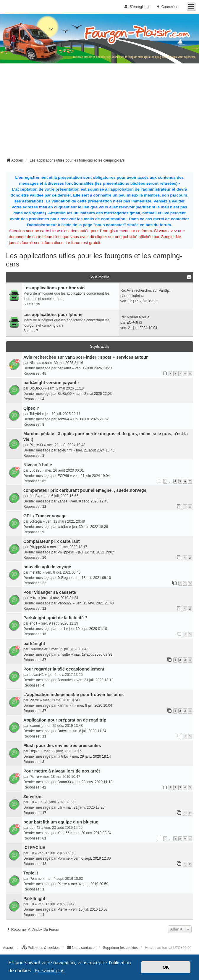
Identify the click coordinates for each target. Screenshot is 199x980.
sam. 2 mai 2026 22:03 (94, 394)
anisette (64, 655)
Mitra (34, 598)
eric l (33, 623)
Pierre (34, 700)
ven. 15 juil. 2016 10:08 (89, 909)
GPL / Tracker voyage (45, 516)
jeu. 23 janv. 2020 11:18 (94, 782)
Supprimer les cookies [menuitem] (120, 948)
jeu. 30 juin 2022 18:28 (90, 527)
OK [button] (166, 967)
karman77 (65, 706)
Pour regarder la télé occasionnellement (64, 669)
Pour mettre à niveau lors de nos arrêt (62, 771)
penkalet (133, 296)
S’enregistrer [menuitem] (137, 7)
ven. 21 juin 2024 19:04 (91, 476)
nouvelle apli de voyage (47, 567)
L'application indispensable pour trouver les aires (73, 695)
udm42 (35, 828)
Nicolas (35, 363)
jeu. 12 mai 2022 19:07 (96, 552)
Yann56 (63, 833)
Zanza (62, 501)
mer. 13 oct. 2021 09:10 (92, 578)
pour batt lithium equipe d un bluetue (61, 822)
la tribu (63, 527)
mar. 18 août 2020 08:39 (93, 655)
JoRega (36, 521)
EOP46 (132, 323)
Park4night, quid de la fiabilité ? (55, 618)
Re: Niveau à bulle (135, 317)
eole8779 (65, 450)
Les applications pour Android (54, 288)
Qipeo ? (31, 408)
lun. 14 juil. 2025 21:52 (91, 419)
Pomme (63, 858)
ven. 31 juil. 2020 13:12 (95, 680)
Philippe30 (38, 547)
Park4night (34, 898)
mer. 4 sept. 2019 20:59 (90, 884)
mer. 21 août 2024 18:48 (95, 450)
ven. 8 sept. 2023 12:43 (90, 501)
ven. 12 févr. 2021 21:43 (95, 603)
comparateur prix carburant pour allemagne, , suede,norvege (85, 490)
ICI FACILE (34, 847)
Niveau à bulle (38, 465)
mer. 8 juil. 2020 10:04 (95, 706)
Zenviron (32, 797)
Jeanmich (65, 680)
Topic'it (31, 873)
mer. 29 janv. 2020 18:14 (92, 756)
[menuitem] (41, 948)
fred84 (35, 496)
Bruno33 (64, 782)
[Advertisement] (102, 112)
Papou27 (64, 603)
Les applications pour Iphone (53, 315)
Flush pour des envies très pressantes (62, 746)
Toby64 (35, 414)
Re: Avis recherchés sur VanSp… (147, 291)
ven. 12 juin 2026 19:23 (93, 368)
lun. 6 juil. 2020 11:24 (89, 731)
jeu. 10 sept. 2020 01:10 (88, 629)
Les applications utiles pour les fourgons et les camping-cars (94, 260)
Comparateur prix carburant (51, 541)
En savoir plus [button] (50, 971)
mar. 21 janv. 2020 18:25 (85, 807)
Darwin (63, 731)
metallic (36, 572)
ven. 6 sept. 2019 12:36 (92, 858)
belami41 (37, 675)
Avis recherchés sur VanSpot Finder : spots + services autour (86, 357)
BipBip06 (37, 388)
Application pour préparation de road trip (65, 720)
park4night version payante (51, 383)
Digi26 (35, 751)
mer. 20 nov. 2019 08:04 (92, 833)
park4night (34, 644)
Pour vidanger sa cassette (50, 592)
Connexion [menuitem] (167, 7)
